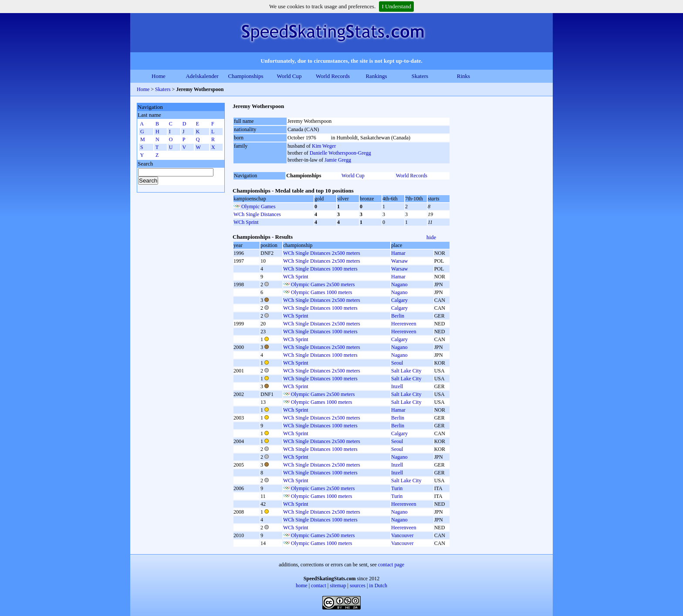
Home (159, 76)
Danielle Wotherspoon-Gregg (340, 153)
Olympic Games (258, 206)
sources (358, 586)
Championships (246, 76)
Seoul (397, 363)
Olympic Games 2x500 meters (323, 284)
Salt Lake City (406, 371)
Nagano (399, 284)
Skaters (420, 76)
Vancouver (402, 535)
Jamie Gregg (338, 160)
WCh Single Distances (257, 214)
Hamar (398, 253)
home (302, 586)
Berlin (398, 316)
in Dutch (378, 586)
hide (431, 237)
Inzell (397, 386)
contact (319, 586)
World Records (333, 76)
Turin (397, 488)
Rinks (463, 76)
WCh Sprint (246, 222)
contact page (391, 565)
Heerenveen (404, 324)
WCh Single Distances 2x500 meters (322, 253)
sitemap (338, 586)
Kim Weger (324, 146)
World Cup (289, 76)
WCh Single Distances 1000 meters (320, 269)
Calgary (399, 300)
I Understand (396, 6)
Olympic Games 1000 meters (321, 292)
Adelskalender (202, 76)
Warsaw (399, 261)
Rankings (376, 76)
